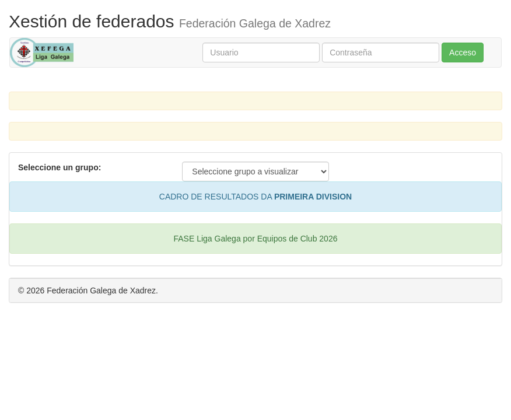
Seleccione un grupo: (60, 167)
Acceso (463, 52)
